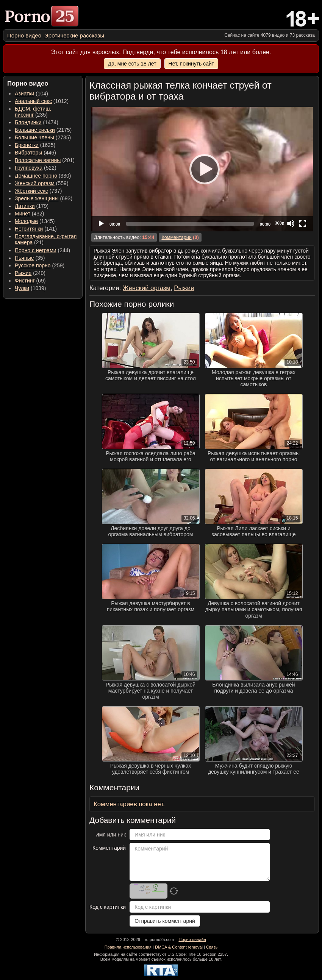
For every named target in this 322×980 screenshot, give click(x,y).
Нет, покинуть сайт (191, 64)
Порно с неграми (36, 250)
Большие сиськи (35, 130)
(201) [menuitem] (45, 160)
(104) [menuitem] (31, 94)
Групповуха (29, 168)
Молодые (26, 221)
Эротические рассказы (74, 35)
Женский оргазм (35, 183)
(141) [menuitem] (36, 229)
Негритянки (29, 229)
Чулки (22, 288)
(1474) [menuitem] (37, 122)
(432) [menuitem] (30, 214)
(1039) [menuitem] (30, 288)
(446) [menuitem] (35, 153)
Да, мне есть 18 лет (132, 64)
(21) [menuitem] (46, 239)
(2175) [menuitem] (43, 130)
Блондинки (28, 122)
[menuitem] (24, 35)
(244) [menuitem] (42, 250)
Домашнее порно (36, 176)
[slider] (190, 224)
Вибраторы (28, 153)
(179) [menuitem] (32, 206)
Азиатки (24, 94)
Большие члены (34, 137)
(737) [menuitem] (38, 191)
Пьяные (24, 258)
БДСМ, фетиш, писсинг (33, 112)
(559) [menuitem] (42, 183)
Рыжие (23, 273)
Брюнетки (27, 145)
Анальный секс (33, 101)
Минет (23, 214)
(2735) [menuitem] (43, 137)
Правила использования (128, 947)
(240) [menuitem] (30, 273)
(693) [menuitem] (44, 198)
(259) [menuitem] (40, 265)
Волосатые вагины (38, 160)
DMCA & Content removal (179, 947)
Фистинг (25, 281)
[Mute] (291, 223)
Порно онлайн (192, 939)
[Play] (202, 169)
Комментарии (176, 237)
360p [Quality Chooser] (279, 223)
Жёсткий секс (31, 191)
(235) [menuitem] (33, 112)
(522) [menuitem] (36, 168)
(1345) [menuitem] (35, 221)
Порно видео (24, 35)
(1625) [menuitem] (35, 145)
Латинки (25, 206)
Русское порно (33, 265)
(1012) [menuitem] (42, 101)
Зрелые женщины (37, 198)
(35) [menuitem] (30, 258)
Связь (212, 947)
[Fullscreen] (303, 223)
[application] (202, 169)
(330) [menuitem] (43, 176)
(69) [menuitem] (30, 281)
